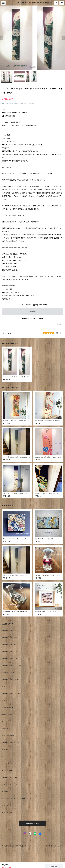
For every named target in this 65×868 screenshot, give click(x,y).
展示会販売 (6, 791)
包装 (4, 700)
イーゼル (5, 728)
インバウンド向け (8, 805)
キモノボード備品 (8, 735)
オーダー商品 (7, 770)
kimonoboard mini (9, 777)
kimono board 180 (9, 645)
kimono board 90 (9, 631)
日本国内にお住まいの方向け (32, 319)
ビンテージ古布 (8, 707)
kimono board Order (10, 679)
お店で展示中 (7, 812)
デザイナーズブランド (9, 784)
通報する (60, 324)
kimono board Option (11, 693)
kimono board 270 (10, 652)
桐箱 (4, 686)
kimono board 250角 (10, 742)
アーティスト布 (7, 714)
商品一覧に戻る (32, 823)
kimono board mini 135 (11, 638)
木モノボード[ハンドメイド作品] (13, 798)
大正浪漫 (5, 749)
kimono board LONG (10, 659)
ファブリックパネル (8, 763)
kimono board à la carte (12, 666)
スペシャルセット (8, 672)
